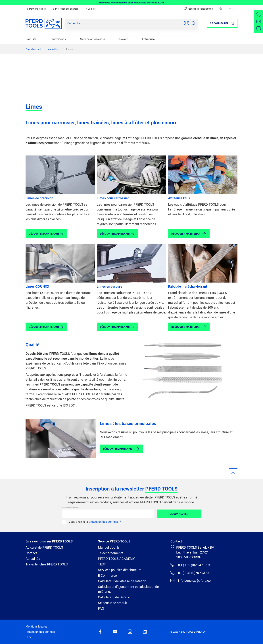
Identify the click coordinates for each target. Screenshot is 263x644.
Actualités (33, 559)
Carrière (90, 9)
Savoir (123, 39)
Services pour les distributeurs (120, 570)
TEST (102, 564)
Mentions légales (36, 9)
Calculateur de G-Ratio (114, 597)
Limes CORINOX (37, 286)
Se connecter (179, 514)
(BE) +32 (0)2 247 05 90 (191, 565)
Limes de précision (39, 198)
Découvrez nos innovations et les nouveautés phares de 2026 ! (132, 3)
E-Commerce (107, 575)
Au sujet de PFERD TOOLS (44, 547)
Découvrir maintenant (46, 234)
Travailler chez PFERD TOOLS (47, 564)
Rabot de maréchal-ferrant (188, 286)
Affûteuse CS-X (179, 198)
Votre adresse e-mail (70, 507)
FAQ (101, 608)
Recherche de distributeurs (199, 9)
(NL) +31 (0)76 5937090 (191, 573)
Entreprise (148, 39)
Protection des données (65, 9)
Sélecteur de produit (112, 603)
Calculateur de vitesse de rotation (122, 581)
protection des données (104, 522)
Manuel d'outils (109, 547)
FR (231, 9)
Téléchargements (111, 553)
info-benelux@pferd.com (192, 580)
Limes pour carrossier (113, 198)
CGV (28, 637)
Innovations (58, 39)
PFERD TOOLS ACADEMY (116, 559)
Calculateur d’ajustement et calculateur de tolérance (128, 589)
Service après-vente (93, 39)
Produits (31, 39)
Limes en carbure (109, 286)
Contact (31, 553)
